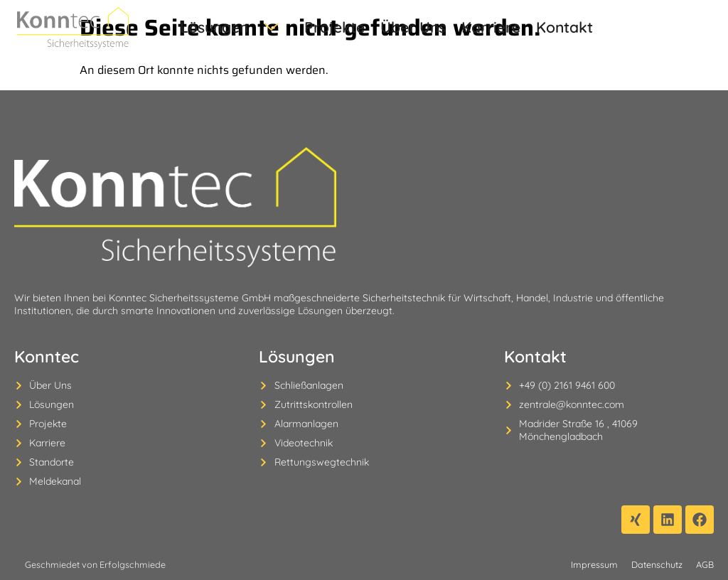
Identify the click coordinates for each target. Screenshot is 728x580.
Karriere (437, 27)
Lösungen (226, 28)
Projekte (311, 27)
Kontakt (497, 27)
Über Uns (374, 27)
